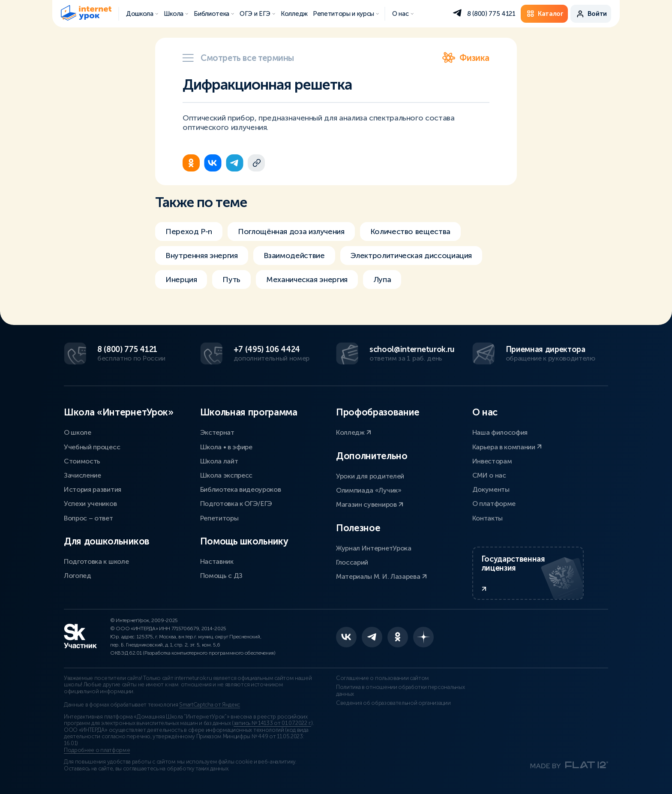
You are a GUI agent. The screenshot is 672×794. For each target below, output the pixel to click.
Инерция (181, 280)
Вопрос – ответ (88, 518)
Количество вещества (410, 232)
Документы (491, 489)
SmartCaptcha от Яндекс (210, 705)
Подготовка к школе (96, 561)
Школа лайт (219, 461)
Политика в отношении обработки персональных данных (400, 691)
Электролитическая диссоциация (411, 256)
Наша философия (500, 432)
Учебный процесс (92, 447)
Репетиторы (219, 518)
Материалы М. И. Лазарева (381, 576)
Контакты (487, 518)
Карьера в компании (507, 447)
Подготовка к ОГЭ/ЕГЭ (236, 504)
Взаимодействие (294, 256)
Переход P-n (189, 232)
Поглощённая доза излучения (291, 232)
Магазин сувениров (370, 504)
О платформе (494, 504)
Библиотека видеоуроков (241, 489)
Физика (466, 58)
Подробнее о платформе (97, 750)
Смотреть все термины (238, 58)
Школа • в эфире (226, 447)
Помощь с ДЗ (221, 576)
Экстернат (217, 432)
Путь (231, 280)
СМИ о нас (489, 475)
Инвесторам (492, 461)
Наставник (217, 561)
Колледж (354, 432)
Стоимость (82, 461)
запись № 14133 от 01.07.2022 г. (272, 723)
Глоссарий (352, 562)
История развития (93, 489)
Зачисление (82, 475)
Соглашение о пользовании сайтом (382, 678)
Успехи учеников (90, 504)
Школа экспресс (226, 475)
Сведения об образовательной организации (393, 703)
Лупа (382, 280)
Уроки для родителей (370, 476)
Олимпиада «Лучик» (369, 490)
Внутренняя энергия (202, 256)
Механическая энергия (307, 280)
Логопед (78, 576)
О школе (78, 432)
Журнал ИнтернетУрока (374, 548)
